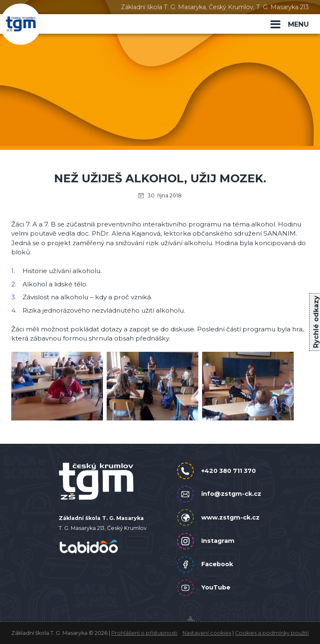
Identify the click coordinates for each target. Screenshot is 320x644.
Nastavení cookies (207, 633)
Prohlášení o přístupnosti (144, 633)
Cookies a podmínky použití (272, 633)
